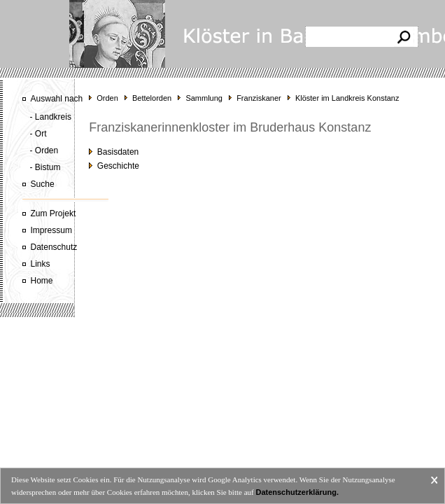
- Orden (44, 150)
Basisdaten (114, 152)
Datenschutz (54, 247)
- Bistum (45, 167)
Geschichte (114, 166)
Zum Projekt (54, 213)
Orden (107, 98)
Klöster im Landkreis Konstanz (347, 98)
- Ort (38, 134)
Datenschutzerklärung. (297, 492)
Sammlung (204, 98)
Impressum (51, 230)
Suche (43, 184)
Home (42, 281)
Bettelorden (152, 98)
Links (41, 264)
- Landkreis (51, 117)
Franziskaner (259, 98)
